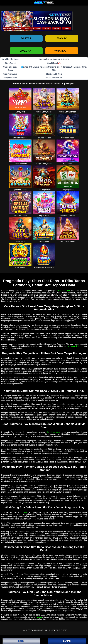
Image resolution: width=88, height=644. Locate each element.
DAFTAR (67, 641)
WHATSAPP (62, 51)
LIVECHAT (26, 51)
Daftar (26, 38)
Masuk (62, 38)
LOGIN (21, 641)
